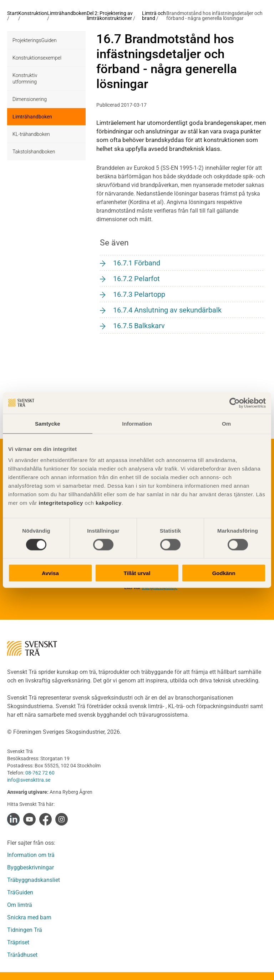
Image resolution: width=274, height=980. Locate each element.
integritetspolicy (60, 503)
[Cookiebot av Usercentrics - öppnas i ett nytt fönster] (235, 403)
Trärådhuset (22, 955)
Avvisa (50, 573)
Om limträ (20, 905)
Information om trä (31, 855)
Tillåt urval (137, 573)
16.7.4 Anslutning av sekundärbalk (167, 310)
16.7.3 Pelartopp (139, 294)
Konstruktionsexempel (37, 58)
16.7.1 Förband (137, 263)
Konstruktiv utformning (25, 78)
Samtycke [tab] (48, 423)
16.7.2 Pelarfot (136, 279)
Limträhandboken (67, 13)
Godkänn (224, 573)
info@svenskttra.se (29, 780)
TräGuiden (20, 892)
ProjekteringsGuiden (35, 40)
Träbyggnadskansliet (34, 880)
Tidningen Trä (25, 930)
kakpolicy (109, 503)
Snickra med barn (29, 917)
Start (13, 13)
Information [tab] (137, 423)
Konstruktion (33, 13)
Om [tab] (226, 423)
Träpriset (18, 942)
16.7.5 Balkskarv (139, 326)
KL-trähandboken (31, 134)
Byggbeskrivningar (31, 867)
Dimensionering (30, 99)
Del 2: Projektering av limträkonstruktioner (110, 16)
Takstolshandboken (34, 152)
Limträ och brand (154, 16)
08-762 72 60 (40, 773)
